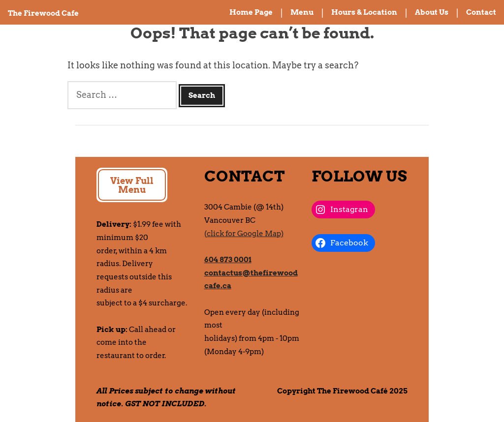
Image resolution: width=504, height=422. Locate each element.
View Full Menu (132, 185)
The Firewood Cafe (43, 13)
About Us (432, 12)
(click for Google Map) (244, 234)
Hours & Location (364, 12)
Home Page (251, 12)
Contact (481, 12)
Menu (302, 12)
